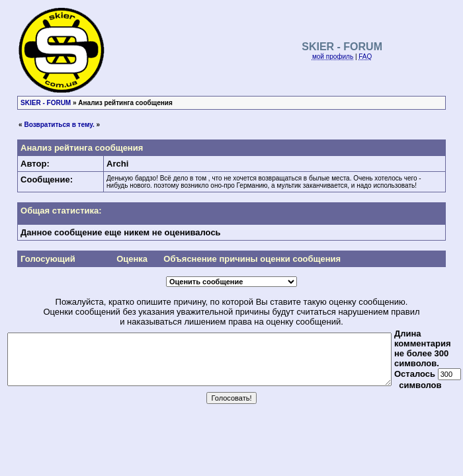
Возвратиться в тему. (59, 125)
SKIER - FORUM (46, 103)
